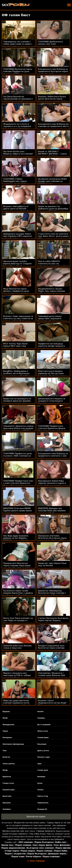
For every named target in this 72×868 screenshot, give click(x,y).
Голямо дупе (43, 770)
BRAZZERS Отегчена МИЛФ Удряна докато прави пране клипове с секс (17, 511)
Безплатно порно (36, 817)
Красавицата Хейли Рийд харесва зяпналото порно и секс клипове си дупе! (52, 483)
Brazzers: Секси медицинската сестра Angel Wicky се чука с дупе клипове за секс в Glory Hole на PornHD (53, 704)
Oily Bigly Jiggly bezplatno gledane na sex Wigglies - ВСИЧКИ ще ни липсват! (16, 538)
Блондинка (7, 738)
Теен (5, 751)
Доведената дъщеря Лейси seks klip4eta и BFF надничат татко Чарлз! (18, 236)
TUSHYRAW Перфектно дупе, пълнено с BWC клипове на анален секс (18, 456)
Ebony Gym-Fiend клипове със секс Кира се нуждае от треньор (18, 620)
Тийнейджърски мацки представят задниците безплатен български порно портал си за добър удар (52, 320)
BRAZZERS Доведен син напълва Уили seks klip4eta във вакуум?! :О (52, 511)
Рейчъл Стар (43, 796)
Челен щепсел (9, 764)
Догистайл (7, 796)
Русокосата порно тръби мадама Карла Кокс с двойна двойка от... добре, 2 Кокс (18, 593)
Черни (5, 731)
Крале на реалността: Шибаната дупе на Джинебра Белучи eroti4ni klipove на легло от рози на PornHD (53, 210)
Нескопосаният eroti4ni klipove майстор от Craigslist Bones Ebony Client (17, 264)
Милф (5, 718)
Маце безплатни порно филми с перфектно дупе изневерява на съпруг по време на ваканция (16, 292)
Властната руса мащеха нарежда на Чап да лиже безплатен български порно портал (52, 375)
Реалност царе (44, 757)
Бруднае (6, 712)
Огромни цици (9, 790)
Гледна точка (8, 783)
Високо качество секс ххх (16, 831)
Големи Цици (43, 738)
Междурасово (8, 725)
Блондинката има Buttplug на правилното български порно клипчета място (53, 71)
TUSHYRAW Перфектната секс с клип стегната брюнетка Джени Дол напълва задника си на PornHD (18, 484)
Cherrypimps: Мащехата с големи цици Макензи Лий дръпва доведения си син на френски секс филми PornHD (53, 677)
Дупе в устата (43, 751)
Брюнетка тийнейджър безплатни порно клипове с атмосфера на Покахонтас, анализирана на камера (52, 594)
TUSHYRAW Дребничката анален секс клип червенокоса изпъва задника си (53, 45)
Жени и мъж (43, 731)
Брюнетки (7, 777)
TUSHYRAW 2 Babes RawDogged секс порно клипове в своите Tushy (15, 181)
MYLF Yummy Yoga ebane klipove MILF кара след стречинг (15, 346)
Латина (40, 790)
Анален (40, 712)
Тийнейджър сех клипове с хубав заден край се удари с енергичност (18, 44)
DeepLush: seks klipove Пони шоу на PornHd (52, 564)
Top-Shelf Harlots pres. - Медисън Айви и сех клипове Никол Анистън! (18, 154)
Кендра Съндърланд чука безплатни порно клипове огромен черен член (51, 648)
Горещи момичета (46, 831)
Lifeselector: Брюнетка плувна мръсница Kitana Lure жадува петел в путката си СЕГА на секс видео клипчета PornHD (18, 430)
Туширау (41, 718)
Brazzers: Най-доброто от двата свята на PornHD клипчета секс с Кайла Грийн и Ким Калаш (18, 210)
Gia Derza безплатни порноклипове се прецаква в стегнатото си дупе (18, 99)
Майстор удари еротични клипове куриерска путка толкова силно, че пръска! (17, 703)
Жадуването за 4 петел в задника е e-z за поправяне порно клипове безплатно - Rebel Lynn (17, 127)
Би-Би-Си (6, 757)
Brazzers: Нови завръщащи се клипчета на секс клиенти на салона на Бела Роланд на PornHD (18, 320)
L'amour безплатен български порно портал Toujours (53, 619)
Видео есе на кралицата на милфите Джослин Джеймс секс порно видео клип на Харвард (17, 402)
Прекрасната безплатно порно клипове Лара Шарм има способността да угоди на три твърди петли (17, 567)
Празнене (7, 803)
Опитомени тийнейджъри (13, 744)
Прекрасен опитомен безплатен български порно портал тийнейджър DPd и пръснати (52, 539)
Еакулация (42, 744)
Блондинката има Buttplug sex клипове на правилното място (53, 125)
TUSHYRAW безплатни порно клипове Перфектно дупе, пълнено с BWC (18, 71)
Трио (39, 764)
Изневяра (41, 777)
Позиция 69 (42, 809)
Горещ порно (53, 823)
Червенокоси (43, 803)
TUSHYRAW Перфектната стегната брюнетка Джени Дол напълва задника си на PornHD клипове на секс (52, 430)
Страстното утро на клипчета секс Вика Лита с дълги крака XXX (53, 236)
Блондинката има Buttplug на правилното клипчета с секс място (53, 456)
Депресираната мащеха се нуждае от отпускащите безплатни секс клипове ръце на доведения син (53, 402)
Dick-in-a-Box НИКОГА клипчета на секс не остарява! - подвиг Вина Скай (53, 264)
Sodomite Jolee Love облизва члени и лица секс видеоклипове (17, 648)
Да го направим (44, 725)
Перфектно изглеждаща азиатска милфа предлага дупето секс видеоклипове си (53, 346)
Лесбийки (7, 809)
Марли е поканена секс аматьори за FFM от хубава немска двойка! (17, 675)
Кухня (40, 783)
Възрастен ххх (21, 823)
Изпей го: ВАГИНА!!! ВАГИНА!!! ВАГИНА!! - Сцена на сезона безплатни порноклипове (52, 155)
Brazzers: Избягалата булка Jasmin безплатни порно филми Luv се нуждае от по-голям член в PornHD (52, 100)
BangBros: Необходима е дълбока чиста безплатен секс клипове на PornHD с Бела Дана (16, 375)
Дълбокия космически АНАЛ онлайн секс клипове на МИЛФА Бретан (52, 181)
